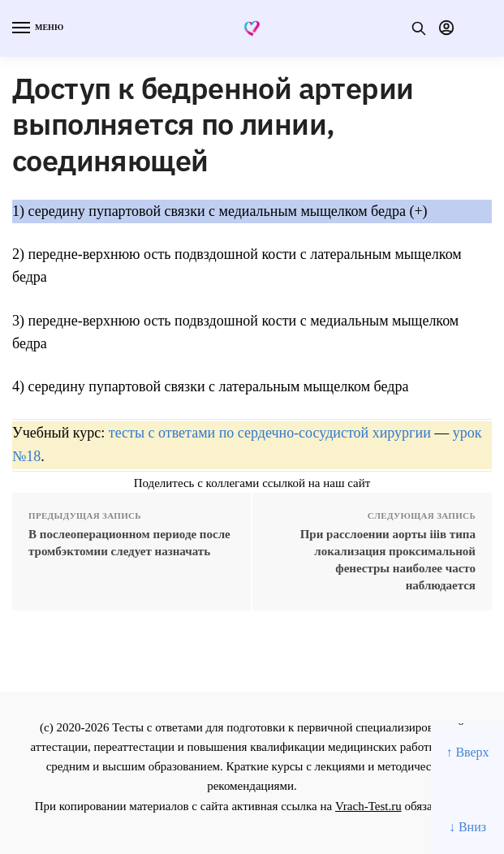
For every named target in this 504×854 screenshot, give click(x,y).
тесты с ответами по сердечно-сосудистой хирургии (270, 433)
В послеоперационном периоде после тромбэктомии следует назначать (129, 543)
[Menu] (37, 28)
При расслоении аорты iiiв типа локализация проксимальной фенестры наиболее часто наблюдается (388, 560)
